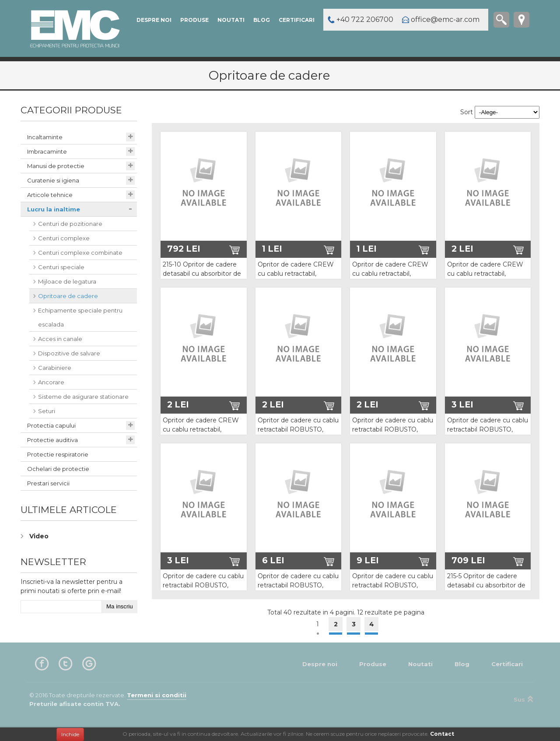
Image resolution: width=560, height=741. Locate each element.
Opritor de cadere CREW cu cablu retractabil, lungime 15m (390, 274)
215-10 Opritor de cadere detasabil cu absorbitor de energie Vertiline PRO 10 (202, 274)
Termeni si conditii (157, 695)
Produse (194, 20)
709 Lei (468, 560)
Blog (262, 20)
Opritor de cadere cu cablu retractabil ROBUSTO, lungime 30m (203, 585)
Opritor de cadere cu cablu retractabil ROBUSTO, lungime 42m (298, 585)
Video (39, 536)
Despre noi (154, 20)
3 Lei (462, 404)
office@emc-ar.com (445, 19)
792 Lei (184, 249)
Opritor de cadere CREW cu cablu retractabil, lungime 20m (485, 274)
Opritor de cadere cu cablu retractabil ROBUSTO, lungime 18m (393, 429)
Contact (442, 734)
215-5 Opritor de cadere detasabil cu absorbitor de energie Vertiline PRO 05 (486, 585)
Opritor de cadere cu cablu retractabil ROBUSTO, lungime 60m (393, 585)
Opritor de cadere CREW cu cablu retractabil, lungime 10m (296, 274)
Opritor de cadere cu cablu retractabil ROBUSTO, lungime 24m (488, 429)
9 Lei (368, 560)
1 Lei (272, 249)
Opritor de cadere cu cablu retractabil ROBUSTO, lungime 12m (298, 429)
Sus (524, 699)
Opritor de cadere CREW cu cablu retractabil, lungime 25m (201, 429)
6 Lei (273, 560)
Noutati (231, 20)
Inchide (70, 734)
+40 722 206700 (365, 19)
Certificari (297, 20)
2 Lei (462, 249)
